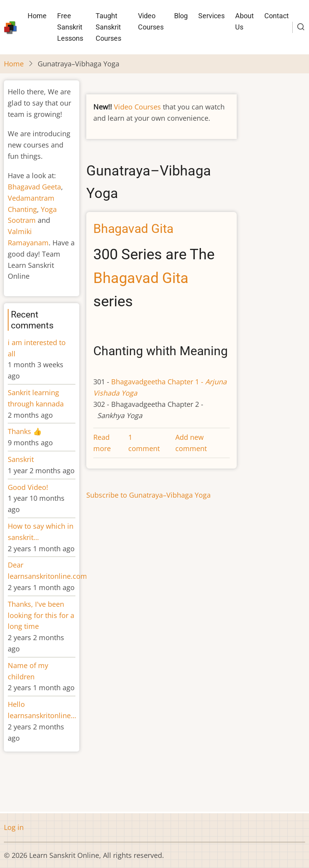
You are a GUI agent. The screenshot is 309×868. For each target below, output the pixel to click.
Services (211, 16)
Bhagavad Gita (141, 278)
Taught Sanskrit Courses (108, 27)
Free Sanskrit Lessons (70, 27)
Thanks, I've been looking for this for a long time (41, 615)
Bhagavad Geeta (34, 187)
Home (37, 16)
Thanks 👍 (26, 431)
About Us (244, 21)
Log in (14, 827)
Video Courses (151, 21)
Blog (181, 16)
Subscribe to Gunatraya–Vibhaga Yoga (148, 495)
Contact (277, 16)
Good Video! (28, 487)
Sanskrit (21, 459)
